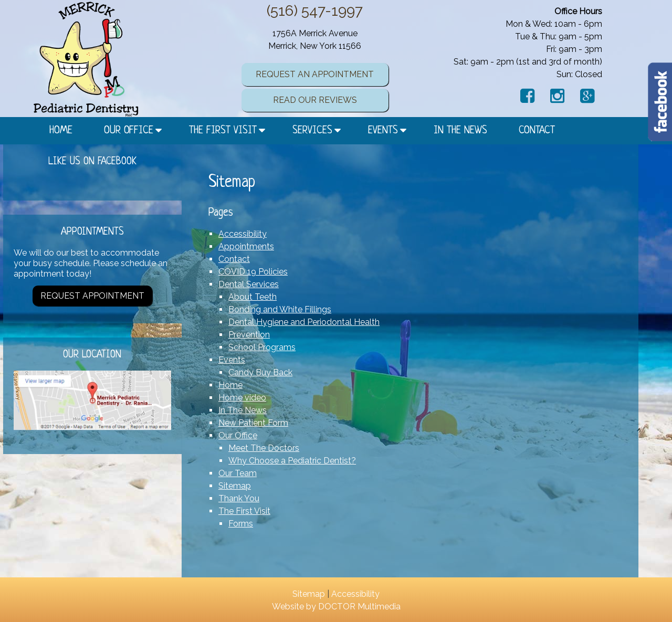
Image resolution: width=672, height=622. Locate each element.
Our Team (238, 473)
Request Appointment (92, 296)
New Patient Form (253, 423)
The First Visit (223, 131)
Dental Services (249, 284)
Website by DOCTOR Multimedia (336, 607)
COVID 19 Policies (253, 272)
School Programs (262, 347)
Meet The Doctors (264, 448)
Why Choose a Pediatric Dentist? (292, 461)
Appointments (246, 246)
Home (61, 131)
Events (383, 131)
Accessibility (243, 234)
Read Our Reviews (315, 100)
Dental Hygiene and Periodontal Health (304, 322)
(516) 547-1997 (315, 11)
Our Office (129, 131)
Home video (242, 398)
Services (312, 131)
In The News (460, 131)
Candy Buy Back (260, 372)
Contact (537, 131)
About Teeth (253, 297)
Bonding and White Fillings (280, 309)
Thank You (239, 498)
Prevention (249, 335)
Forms (241, 524)
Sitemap (235, 486)
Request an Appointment (315, 74)
